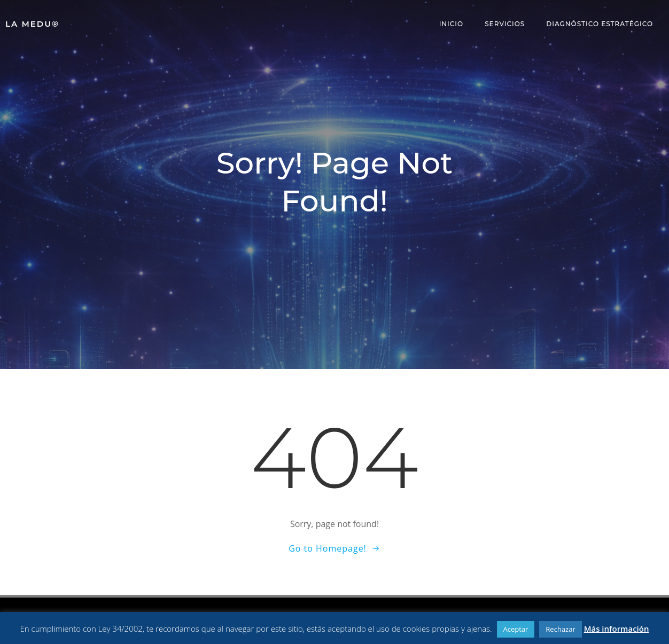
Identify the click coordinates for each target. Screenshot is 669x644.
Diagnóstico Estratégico (600, 24)
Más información (617, 629)
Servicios (505, 24)
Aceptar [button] (516, 629)
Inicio (452, 24)
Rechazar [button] (560, 629)
